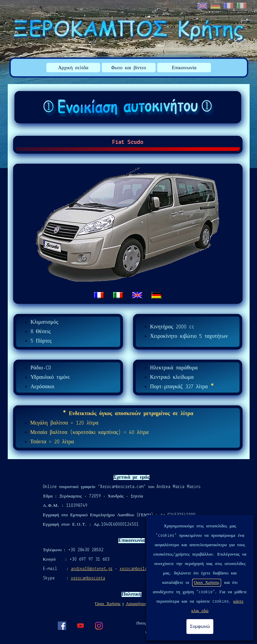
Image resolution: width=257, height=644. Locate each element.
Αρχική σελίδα (73, 68)
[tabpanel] (128, 234)
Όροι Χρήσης (108, 604)
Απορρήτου (136, 604)
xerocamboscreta (88, 578)
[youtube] (80, 626)
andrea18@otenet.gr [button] (92, 569)
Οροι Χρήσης (207, 583)
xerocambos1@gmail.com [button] (144, 569)
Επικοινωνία (184, 68)
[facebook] (62, 626)
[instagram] (99, 626)
